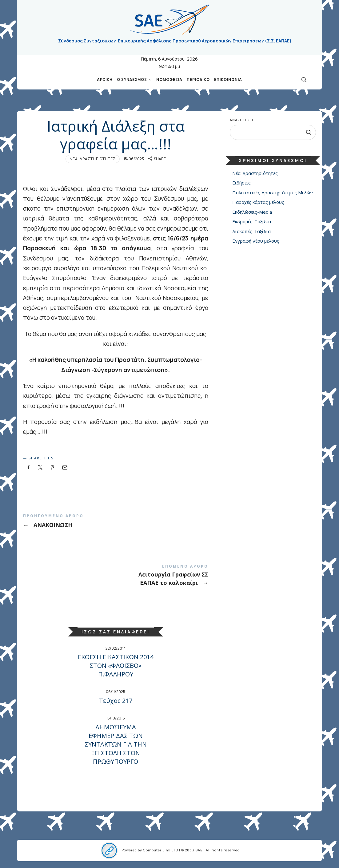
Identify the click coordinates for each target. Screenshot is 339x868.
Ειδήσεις (241, 183)
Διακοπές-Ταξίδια (251, 231)
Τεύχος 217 (116, 701)
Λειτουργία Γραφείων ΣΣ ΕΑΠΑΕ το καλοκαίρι (116, 575)
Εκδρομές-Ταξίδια (252, 222)
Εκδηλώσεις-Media (252, 212)
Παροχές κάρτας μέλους (258, 202)
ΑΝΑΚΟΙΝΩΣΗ (116, 521)
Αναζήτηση (241, 120)
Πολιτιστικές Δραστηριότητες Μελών (273, 192)
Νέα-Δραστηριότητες (93, 159)
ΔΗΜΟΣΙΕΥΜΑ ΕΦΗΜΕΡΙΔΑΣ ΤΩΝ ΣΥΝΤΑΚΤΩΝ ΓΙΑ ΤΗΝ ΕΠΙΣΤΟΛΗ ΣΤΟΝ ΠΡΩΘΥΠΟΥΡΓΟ (116, 744)
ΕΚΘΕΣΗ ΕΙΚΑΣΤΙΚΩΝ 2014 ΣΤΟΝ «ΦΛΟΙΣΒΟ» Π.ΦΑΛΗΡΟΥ (116, 666)
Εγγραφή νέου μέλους (256, 241)
